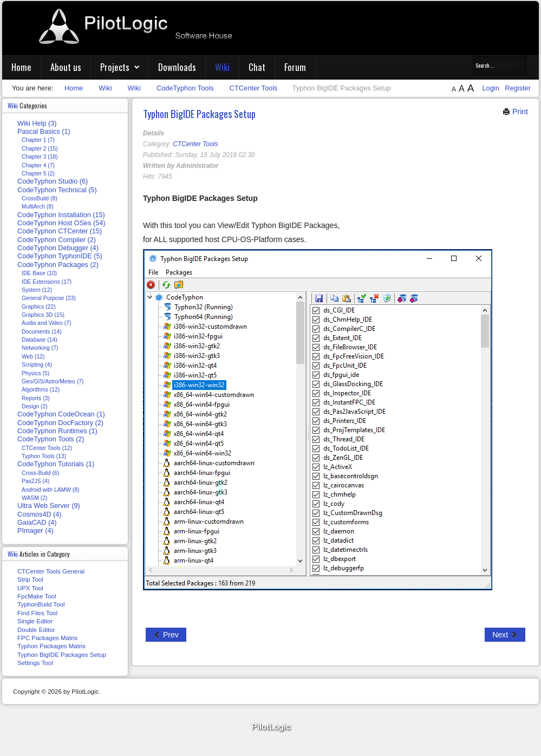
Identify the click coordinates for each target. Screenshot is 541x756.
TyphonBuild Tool (41, 604)
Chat (257, 67)
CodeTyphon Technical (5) (57, 190)
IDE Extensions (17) (47, 282)
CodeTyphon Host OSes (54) (61, 223)
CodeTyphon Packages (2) (58, 265)
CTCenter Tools (195, 144)
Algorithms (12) (41, 390)
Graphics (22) (39, 307)
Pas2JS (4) (35, 481)
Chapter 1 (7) (38, 140)
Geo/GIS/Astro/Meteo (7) (53, 382)
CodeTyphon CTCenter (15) (60, 231)
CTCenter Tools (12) (47, 448)
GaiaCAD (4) (37, 523)
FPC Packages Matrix (47, 638)
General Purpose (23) (49, 298)
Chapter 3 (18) (40, 157)
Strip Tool (30, 579)
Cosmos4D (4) (40, 514)
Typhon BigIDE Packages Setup (199, 113)
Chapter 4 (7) (38, 165)
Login (491, 88)
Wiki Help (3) (37, 123)
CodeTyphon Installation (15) (61, 215)
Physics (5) (35, 373)
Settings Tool (35, 663)
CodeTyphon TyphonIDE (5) (60, 256)
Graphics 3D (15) (43, 315)
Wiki (222, 67)
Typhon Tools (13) (44, 456)
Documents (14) (42, 332)
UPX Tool (30, 588)
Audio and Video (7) (46, 323)
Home (21, 67)
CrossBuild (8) (40, 198)
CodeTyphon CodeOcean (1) (61, 414)
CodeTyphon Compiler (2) (57, 240)
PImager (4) (35, 531)
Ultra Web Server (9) (49, 506)
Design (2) (35, 406)
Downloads (177, 67)
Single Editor (35, 621)
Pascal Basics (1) (44, 132)
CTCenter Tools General (51, 571)
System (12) (37, 290)
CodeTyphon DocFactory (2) (60, 423)
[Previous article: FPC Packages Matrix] (166, 635)
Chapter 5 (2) (38, 174)
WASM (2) (34, 498)
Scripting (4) (37, 365)
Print (515, 112)
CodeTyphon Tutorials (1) (56, 464)
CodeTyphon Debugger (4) (58, 248)
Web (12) (33, 357)
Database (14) (40, 340)
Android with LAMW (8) (51, 490)
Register (518, 88)
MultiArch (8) (38, 207)
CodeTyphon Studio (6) (53, 181)
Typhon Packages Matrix (51, 646)
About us (66, 67)
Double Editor (36, 630)
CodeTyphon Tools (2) (51, 439)
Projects (115, 67)
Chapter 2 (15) (40, 149)
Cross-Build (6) (40, 473)
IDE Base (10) (39, 273)
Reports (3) (36, 398)
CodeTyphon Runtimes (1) (57, 431)
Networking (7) (40, 348)
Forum (295, 67)
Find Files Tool (37, 613)
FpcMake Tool (37, 596)
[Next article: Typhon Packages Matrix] (505, 635)
